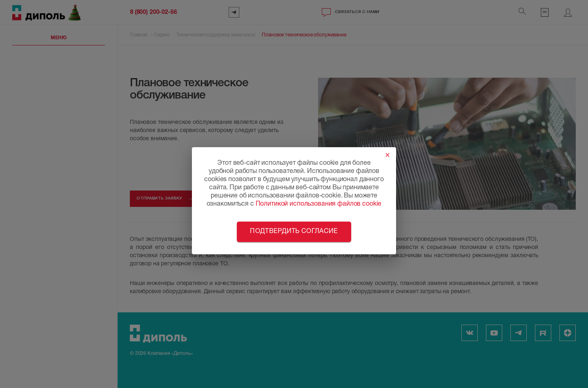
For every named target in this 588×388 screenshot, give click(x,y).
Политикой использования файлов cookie (319, 204)
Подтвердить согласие (294, 232)
